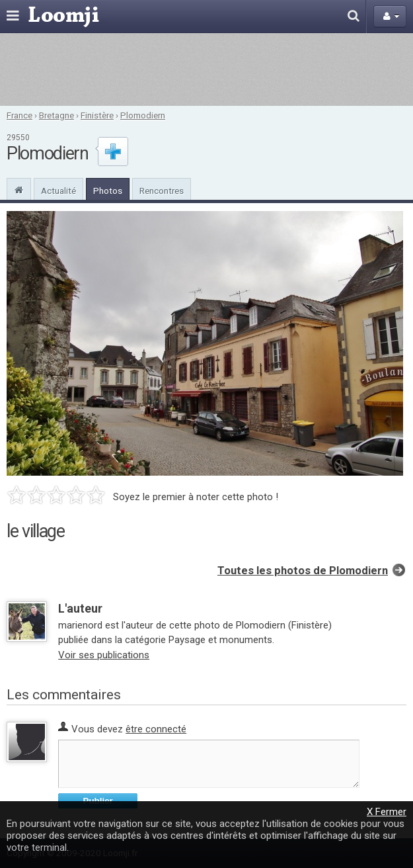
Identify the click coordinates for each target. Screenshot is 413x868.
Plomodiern (143, 115)
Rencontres (162, 191)
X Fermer (387, 812)
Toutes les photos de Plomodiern (303, 571)
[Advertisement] (207, 69)
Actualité (58, 191)
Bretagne (56, 115)
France (19, 115)
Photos (108, 191)
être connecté (156, 729)
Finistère (97, 115)
